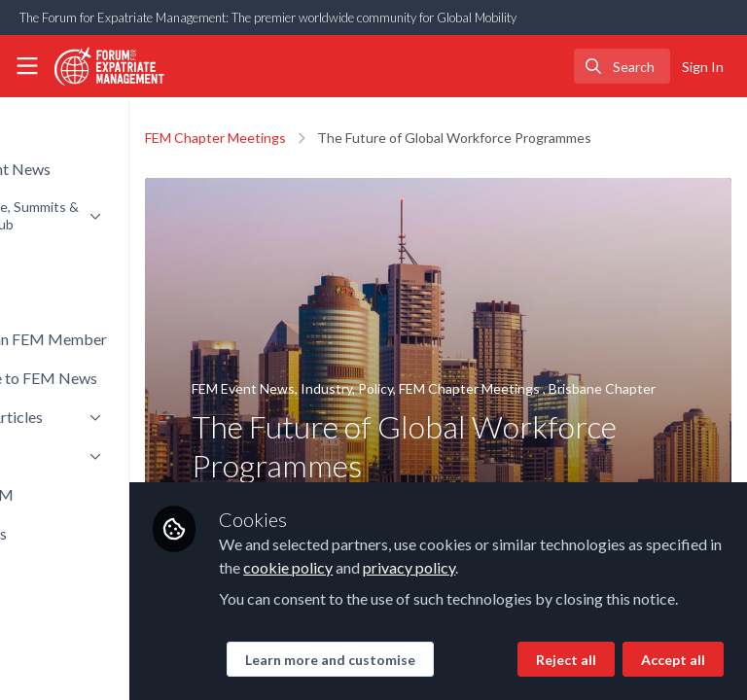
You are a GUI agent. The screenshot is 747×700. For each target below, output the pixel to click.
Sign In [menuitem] (703, 67)
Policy (495, 388)
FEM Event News (363, 388)
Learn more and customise (449, 617)
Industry (446, 388)
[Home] (101, 66)
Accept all (501, 660)
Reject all (394, 660)
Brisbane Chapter (365, 412)
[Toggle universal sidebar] (27, 66)
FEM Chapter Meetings (335, 138)
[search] (622, 66)
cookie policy (591, 501)
